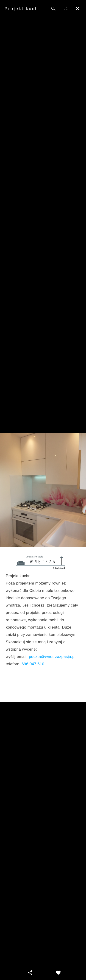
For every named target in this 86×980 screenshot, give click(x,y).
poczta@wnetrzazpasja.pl (52, 657)
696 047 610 (33, 664)
